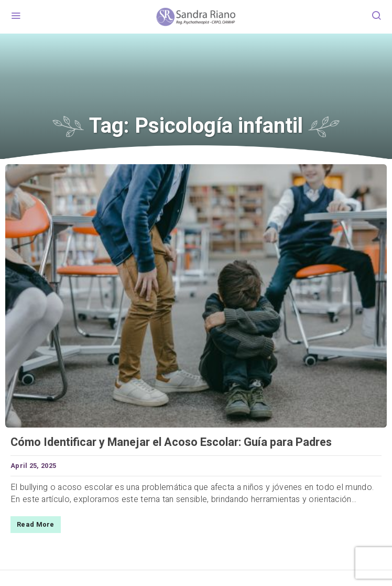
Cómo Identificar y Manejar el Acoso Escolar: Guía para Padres (171, 442)
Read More (36, 525)
